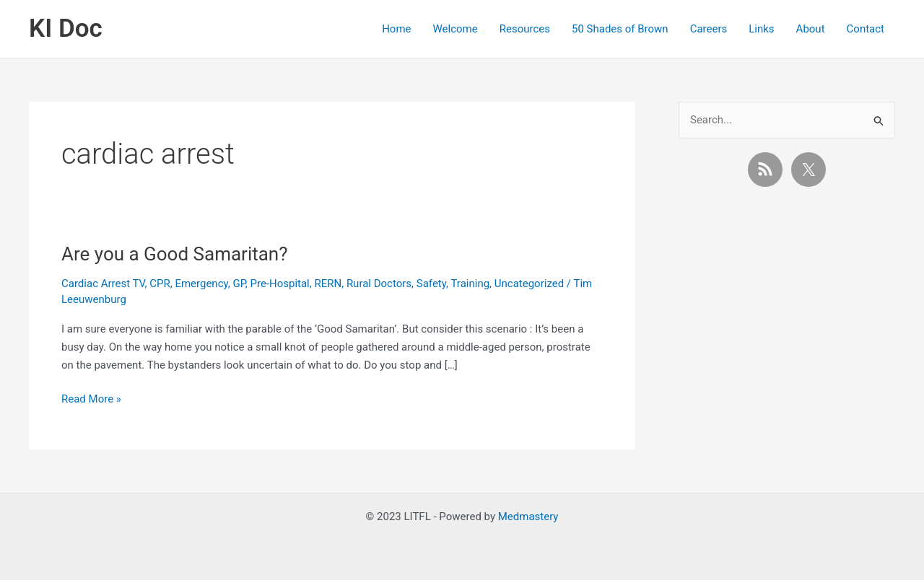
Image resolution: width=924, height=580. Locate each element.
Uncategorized (529, 284)
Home (396, 29)
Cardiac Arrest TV (103, 284)
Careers (709, 29)
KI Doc (66, 28)
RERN (328, 284)
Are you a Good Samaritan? (175, 254)
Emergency (201, 284)
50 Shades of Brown (620, 29)
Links (761, 29)
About (811, 29)
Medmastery (528, 517)
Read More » (91, 399)
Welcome (456, 29)
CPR (160, 284)
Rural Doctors (379, 284)
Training (470, 284)
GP (239, 284)
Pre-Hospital (279, 284)
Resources (525, 29)
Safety (431, 284)
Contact (866, 29)
